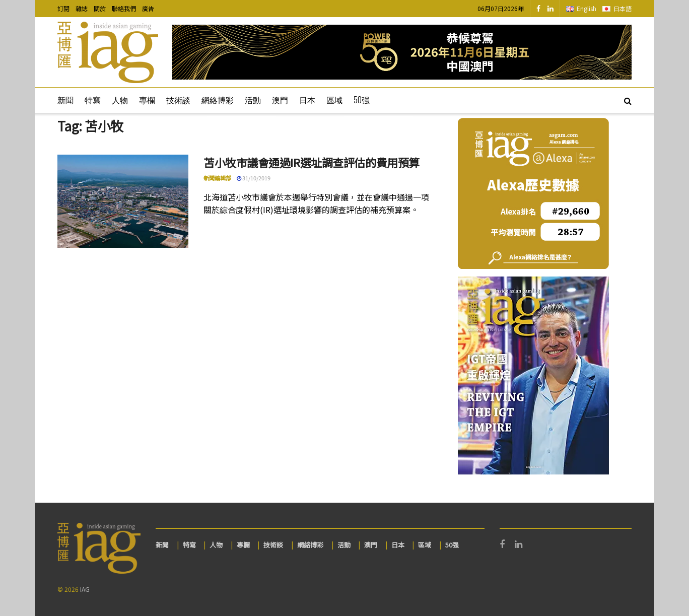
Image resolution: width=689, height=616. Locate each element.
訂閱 (63, 8)
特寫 (93, 100)
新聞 (65, 100)
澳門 (280, 100)
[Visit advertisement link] (402, 52)
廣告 (148, 8)
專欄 (147, 100)
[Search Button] (628, 100)
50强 (362, 100)
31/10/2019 (254, 178)
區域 (334, 100)
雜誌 (82, 8)
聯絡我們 (124, 8)
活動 (253, 100)
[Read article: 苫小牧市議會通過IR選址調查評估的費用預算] (123, 201)
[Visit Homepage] (108, 52)
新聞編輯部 (217, 178)
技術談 (178, 100)
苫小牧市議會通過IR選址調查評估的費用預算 (312, 162)
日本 (307, 100)
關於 (100, 8)
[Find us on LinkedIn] (550, 9)
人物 (120, 100)
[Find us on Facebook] (538, 9)
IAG (85, 589)
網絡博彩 (218, 100)
